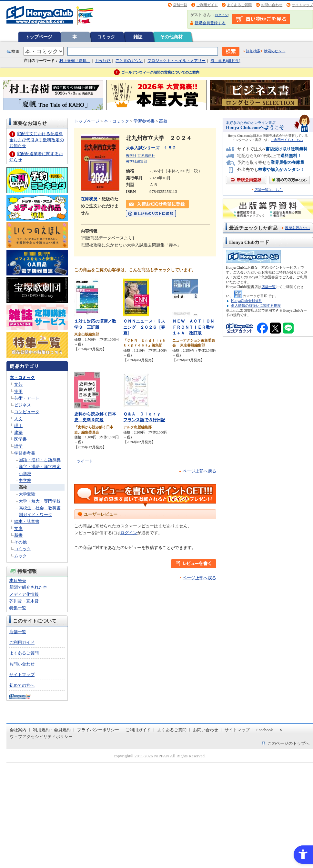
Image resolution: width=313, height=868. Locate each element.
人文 (18, 419)
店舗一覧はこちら (268, 190)
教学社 (131, 155)
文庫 (18, 529)
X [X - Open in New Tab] (281, 730)
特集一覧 (18, 608)
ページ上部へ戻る (199, 471)
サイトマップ (302, 5)
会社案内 (18, 730)
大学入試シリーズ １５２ (151, 148)
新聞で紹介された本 (28, 587)
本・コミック (22, 378)
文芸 (18, 384)
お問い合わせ (272, 5)
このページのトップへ (288, 743)
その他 (20, 542)
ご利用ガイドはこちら (287, 140)
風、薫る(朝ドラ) (225, 61)
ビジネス (23, 405)
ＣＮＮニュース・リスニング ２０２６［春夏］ (144, 327)
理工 (18, 426)
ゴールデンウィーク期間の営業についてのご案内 (160, 72)
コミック (106, 37)
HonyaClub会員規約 (247, 301)
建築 (18, 432)
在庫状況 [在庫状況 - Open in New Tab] (89, 199)
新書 (18, 535)
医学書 (20, 439)
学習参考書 (25, 453)
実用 (18, 391)
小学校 (25, 474)
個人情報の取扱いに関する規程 (256, 305)
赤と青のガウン (129, 61)
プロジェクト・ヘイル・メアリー (177, 61)
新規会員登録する (210, 23)
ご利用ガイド (207, 5)
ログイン (221, 15)
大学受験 (27, 494)
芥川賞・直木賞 (24, 601)
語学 (18, 446)
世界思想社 (146, 155)
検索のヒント (275, 51)
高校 (23, 487)
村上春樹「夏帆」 (75, 61)
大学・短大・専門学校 (40, 501)
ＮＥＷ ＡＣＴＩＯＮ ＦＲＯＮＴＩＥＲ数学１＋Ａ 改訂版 (195, 327)
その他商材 (171, 37)
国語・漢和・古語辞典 (40, 460)
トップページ (39, 37)
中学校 (25, 480)
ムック (20, 556)
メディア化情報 (24, 594)
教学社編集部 (136, 161)
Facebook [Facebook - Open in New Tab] (265, 730)
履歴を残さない (297, 228)
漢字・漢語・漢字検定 (40, 467)
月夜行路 (103, 61)
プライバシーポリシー (98, 730)
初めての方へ (22, 685)
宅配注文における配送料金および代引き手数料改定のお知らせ (37, 140)
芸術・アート (27, 398)
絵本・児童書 (27, 521)
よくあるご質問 (239, 5)
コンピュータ (27, 412)
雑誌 (138, 37)
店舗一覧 (180, 5)
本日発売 (18, 580)
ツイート (85, 461)
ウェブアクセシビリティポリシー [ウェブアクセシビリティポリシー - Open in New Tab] (41, 737)
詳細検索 (253, 51)
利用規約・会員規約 (52, 730)
